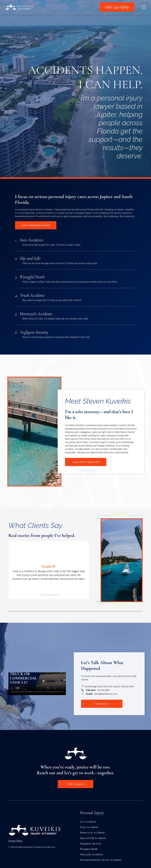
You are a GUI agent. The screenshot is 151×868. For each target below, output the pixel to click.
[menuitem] (111, 822)
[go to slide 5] (49, 595)
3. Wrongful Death (30, 277)
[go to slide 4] (46, 595)
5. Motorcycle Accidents (34, 314)
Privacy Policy (15, 841)
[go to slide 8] (56, 595)
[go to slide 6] (51, 595)
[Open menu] (143, 7)
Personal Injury (92, 813)
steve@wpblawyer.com (106, 694)
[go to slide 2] (42, 595)
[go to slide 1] (39, 595)
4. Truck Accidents (30, 295)
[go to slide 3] (44, 595)
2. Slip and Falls (28, 258)
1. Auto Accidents (29, 240)
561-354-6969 (103, 690)
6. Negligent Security (32, 332)
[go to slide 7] (53, 595)
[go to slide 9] (58, 595)
